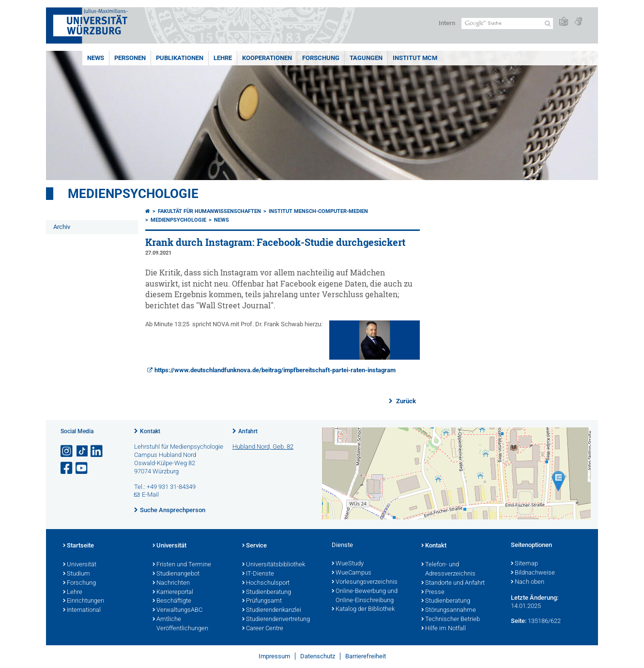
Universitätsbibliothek (274, 565)
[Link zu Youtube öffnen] (82, 468)
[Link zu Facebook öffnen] (67, 468)
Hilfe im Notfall (444, 629)
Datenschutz (318, 656)
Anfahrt (248, 431)
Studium (77, 574)
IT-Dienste (258, 574)
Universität (80, 565)
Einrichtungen (84, 601)
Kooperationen (267, 58)
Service (254, 546)
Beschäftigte (172, 601)
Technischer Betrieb (451, 620)
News (96, 58)
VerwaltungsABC (177, 610)
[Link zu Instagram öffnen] (67, 451)
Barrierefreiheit (366, 656)
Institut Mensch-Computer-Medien (318, 211)
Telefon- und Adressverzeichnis (448, 569)
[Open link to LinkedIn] (97, 451)
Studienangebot (176, 574)
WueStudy (348, 564)
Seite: (519, 621)
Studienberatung (267, 592)
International (82, 610)
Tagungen (366, 58)
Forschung (321, 58)
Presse (433, 592)
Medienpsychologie (133, 194)
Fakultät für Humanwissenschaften (209, 211)
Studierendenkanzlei (272, 610)
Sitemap (524, 564)
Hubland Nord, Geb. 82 (263, 447)
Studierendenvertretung (276, 620)
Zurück (405, 401)
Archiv (62, 227)
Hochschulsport (266, 583)
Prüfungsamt (262, 601)
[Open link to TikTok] (82, 451)
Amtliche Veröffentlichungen (180, 624)
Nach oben (528, 582)
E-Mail (150, 494)
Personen (130, 58)
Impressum (274, 656)
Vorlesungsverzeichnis (365, 582)
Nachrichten (171, 583)
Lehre (223, 58)
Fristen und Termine (182, 565)
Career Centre (263, 629)
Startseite (78, 546)
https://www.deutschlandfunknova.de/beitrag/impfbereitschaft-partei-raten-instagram (275, 370)
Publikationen (180, 58)
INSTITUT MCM (415, 58)
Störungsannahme (449, 610)
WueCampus (352, 573)
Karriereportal (173, 592)
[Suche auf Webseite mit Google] (507, 23)
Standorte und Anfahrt (453, 583)
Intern (447, 23)
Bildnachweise (533, 573)
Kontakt (150, 431)
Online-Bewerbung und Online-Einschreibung (365, 596)
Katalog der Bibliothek (363, 609)
